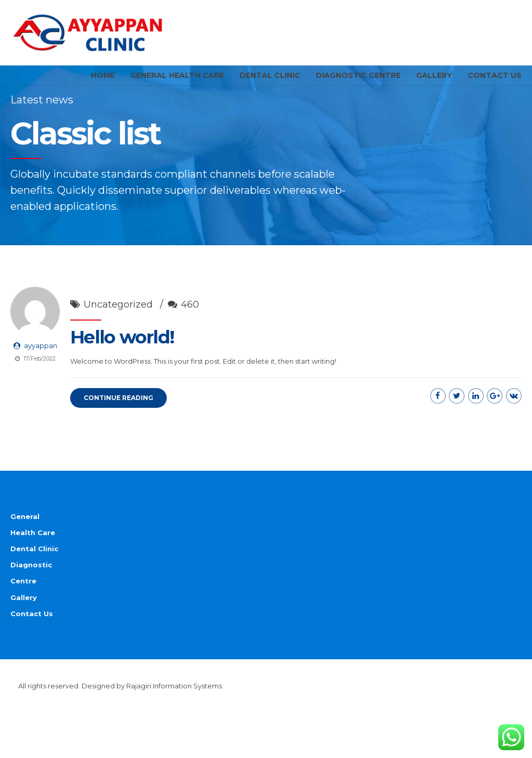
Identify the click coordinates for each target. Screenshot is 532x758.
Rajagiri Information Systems (174, 705)
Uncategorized (118, 324)
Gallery (434, 75)
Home (103, 75)
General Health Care (177, 75)
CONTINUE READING (118, 417)
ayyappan (41, 365)
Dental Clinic (270, 75)
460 (190, 324)
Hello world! (122, 357)
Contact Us (495, 75)
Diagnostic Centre (358, 75)
